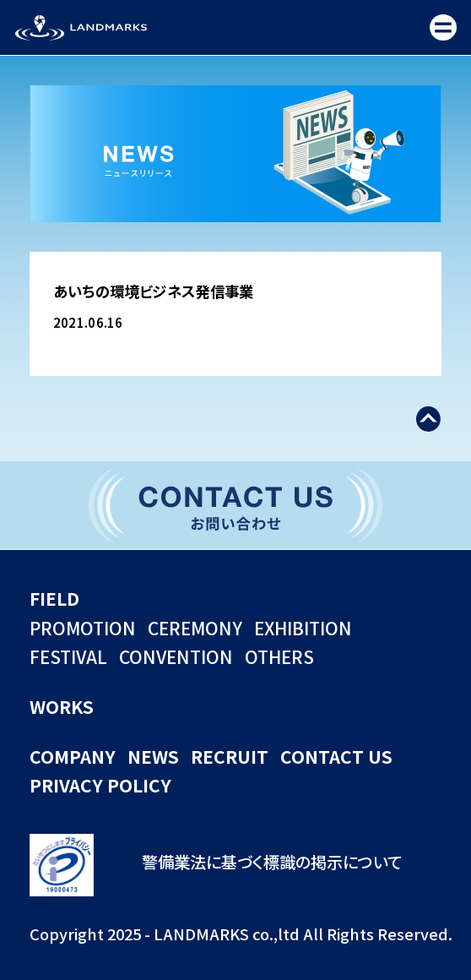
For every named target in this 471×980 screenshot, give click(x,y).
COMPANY (73, 756)
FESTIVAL (68, 656)
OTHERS (279, 656)
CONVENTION (176, 656)
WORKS (62, 706)
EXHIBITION (303, 628)
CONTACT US (336, 756)
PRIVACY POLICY (100, 785)
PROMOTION (83, 628)
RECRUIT (230, 756)
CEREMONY (195, 628)
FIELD (54, 598)
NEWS (153, 756)
